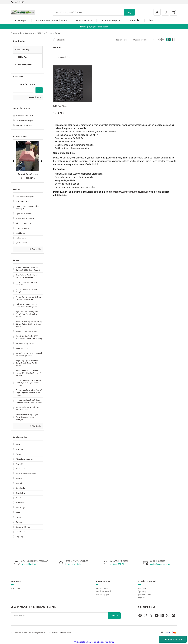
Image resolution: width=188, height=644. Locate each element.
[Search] (94, 12)
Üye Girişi (142, 591)
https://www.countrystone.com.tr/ (131, 192)
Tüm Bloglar (36, 426)
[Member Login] (157, 12)
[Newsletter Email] (66, 616)
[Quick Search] (23, 90)
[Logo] (23, 12)
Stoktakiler (61, 40)
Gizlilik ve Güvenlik (103, 591)
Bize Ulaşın (15, 588)
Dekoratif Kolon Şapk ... (28, 174)
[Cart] (174, 12)
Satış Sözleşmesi (102, 588)
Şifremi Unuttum (144, 595)
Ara (39, 90)
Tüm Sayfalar (35, 249)
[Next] (42, 161)
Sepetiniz (142, 598)
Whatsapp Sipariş (173, 639)
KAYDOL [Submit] (114, 616)
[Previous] (13, 161)
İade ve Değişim (102, 595)
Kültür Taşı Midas (60, 106)
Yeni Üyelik (142, 588)
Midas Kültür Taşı (54, 33)
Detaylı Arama (35, 97)
